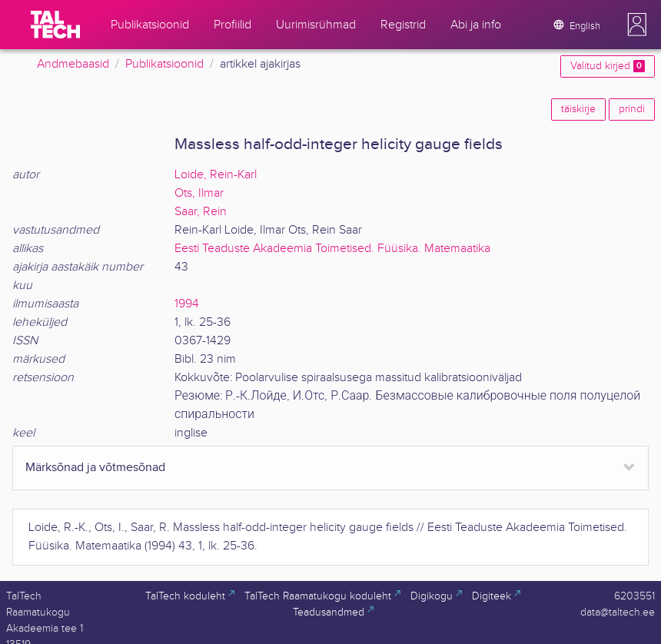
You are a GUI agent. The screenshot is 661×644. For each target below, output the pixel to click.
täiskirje (578, 109)
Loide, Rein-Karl (216, 175)
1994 (187, 304)
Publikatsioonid (164, 64)
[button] (637, 25)
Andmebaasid (73, 64)
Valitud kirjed (608, 66)
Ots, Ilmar (199, 193)
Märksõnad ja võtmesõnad (95, 468)
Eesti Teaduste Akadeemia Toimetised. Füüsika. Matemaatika (332, 249)
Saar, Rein (201, 212)
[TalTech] (55, 25)
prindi (632, 109)
